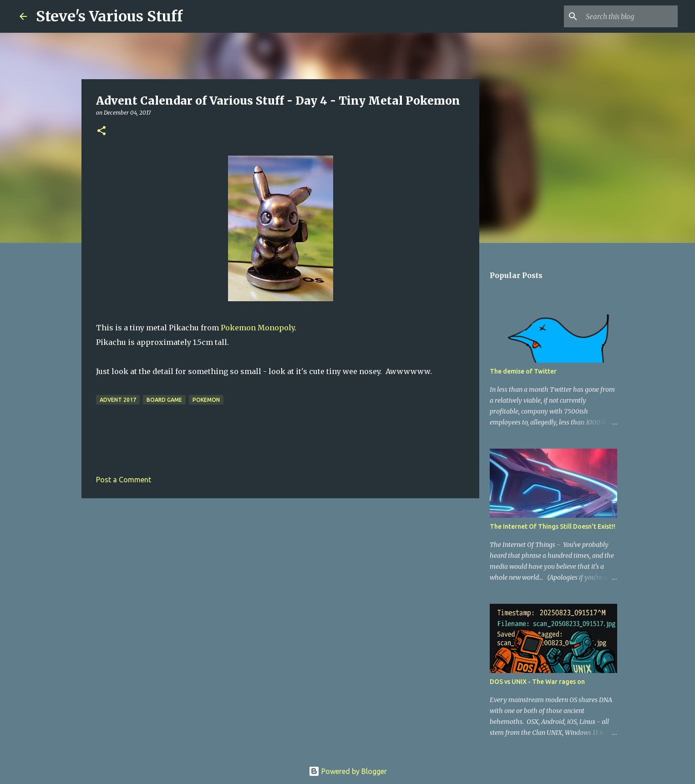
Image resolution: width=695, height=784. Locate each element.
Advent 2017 (118, 400)
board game (164, 400)
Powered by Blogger (348, 771)
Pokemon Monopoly (258, 328)
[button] (101, 131)
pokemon (206, 400)
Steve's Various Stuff (109, 16)
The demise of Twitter (523, 371)
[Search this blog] (630, 16)
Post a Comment (124, 480)
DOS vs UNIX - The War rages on (537, 682)
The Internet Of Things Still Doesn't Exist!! (553, 526)
